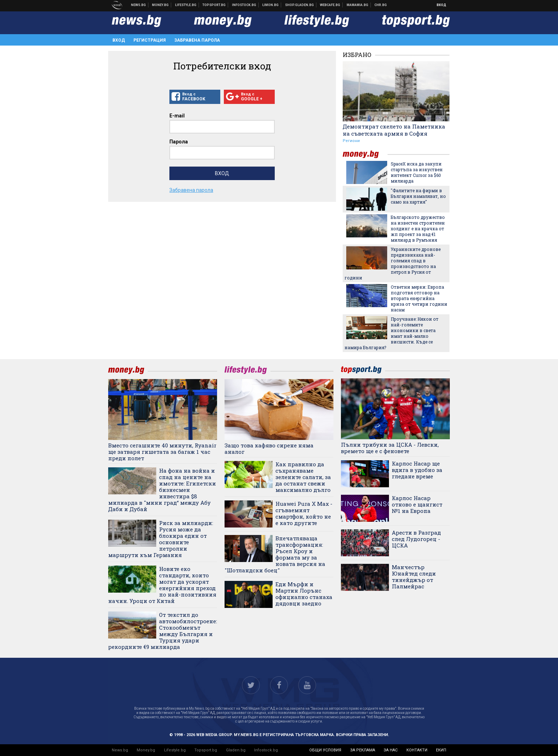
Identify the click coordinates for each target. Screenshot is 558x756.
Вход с (195, 97)
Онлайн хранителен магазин (300, 5)
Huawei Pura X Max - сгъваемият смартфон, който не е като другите (304, 513)
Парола (179, 142)
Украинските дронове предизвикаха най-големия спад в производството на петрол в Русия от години (393, 263)
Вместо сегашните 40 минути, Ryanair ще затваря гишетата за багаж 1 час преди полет (162, 452)
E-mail (177, 116)
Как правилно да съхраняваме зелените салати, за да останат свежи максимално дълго (303, 477)
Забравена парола (197, 40)
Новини (139, 5)
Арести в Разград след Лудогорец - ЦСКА (416, 539)
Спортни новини (214, 5)
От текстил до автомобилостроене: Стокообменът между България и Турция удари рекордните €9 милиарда (163, 631)
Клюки (186, 5)
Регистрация (150, 40)
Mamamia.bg (358, 5)
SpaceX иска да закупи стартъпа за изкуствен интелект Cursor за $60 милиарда (417, 172)
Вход (441, 5)
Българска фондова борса (244, 5)
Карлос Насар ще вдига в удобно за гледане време (417, 470)
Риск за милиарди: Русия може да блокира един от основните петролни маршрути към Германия (161, 539)
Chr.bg (381, 5)
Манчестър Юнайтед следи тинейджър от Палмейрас (414, 577)
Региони (351, 141)
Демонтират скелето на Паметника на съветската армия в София (394, 130)
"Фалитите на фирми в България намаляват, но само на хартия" (418, 196)
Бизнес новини (160, 5)
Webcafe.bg (330, 5)
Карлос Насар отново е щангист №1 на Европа (417, 504)
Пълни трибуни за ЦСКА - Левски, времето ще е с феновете (390, 448)
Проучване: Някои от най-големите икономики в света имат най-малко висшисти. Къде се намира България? (391, 333)
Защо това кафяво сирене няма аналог (269, 448)
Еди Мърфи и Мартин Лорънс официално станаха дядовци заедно (304, 594)
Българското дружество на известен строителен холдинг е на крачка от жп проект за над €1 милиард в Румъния (418, 229)
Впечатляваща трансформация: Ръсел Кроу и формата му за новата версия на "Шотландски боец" (275, 554)
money (365, 154)
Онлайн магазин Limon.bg (271, 5)
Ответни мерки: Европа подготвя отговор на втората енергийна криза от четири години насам (419, 298)
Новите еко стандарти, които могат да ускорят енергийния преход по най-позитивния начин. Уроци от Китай (162, 585)
